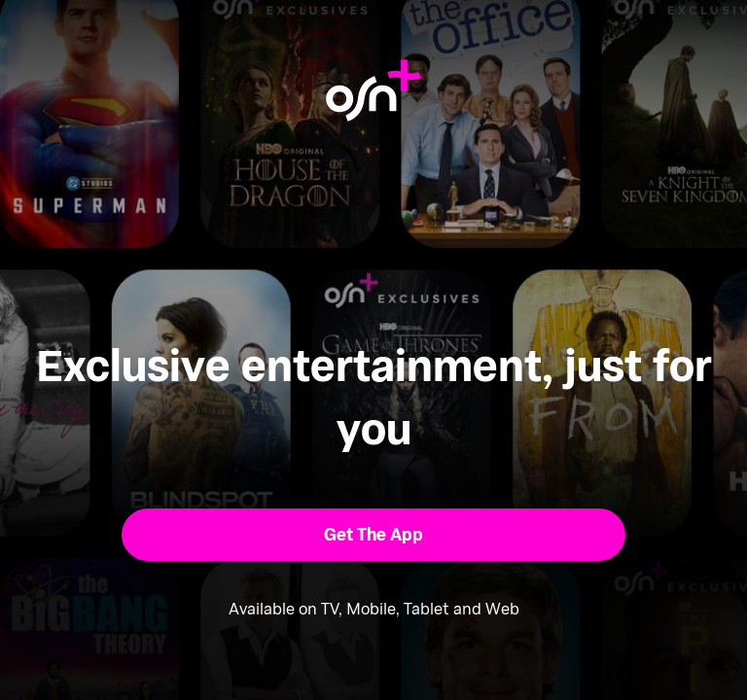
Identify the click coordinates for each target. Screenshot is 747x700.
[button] (374, 535)
